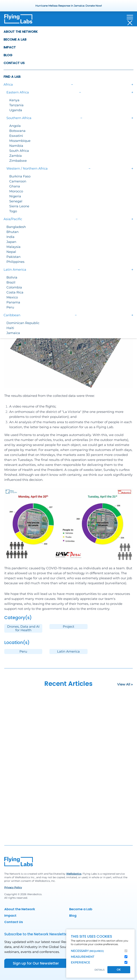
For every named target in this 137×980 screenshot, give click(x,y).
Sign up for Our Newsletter (36, 963)
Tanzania (16, 105)
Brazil (11, 282)
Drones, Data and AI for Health (23, 628)
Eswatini (16, 136)
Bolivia (12, 277)
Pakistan (13, 257)
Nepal (11, 252)
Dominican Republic (23, 323)
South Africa (19, 151)
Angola (15, 126)
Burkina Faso (20, 176)
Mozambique (20, 141)
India (10, 237)
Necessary (87, 951)
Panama (13, 302)
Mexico (12, 297)
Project (68, 627)
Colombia (14, 287)
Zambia (16, 156)
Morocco (16, 191)
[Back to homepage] (18, 20)
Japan (11, 242)
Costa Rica (15, 292)
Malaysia (13, 247)
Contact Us (14, 63)
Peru (10, 307)
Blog (8, 55)
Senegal (16, 201)
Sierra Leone (19, 206)
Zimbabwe (18, 161)
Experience (80, 962)
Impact (10, 47)
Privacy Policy (13, 887)
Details (100, 970)
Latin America (68, 651)
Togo (13, 211)
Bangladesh (16, 227)
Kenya (14, 100)
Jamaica (13, 333)
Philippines (15, 262)
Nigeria (15, 196)
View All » (125, 684)
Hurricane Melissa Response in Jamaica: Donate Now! (69, 6)
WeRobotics (74, 874)
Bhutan (12, 232)
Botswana (17, 131)
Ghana (15, 186)
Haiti (10, 328)
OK (119, 970)
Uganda (16, 110)
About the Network (21, 32)
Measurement (83, 957)
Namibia (16, 146)
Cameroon (18, 181)
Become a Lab (15, 39)
